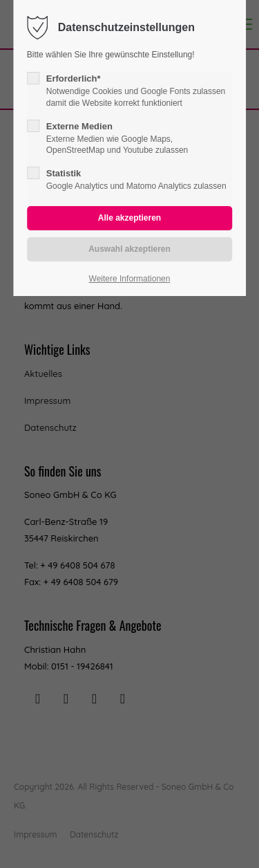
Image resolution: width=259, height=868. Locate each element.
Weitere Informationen (130, 279)
